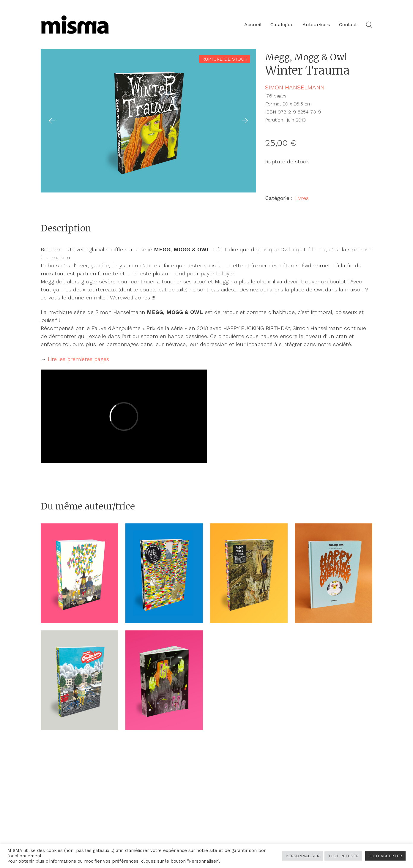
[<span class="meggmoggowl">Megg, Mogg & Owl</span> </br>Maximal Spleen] (249, 573)
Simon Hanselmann (295, 87)
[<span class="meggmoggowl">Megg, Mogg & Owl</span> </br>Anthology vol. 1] (79, 573)
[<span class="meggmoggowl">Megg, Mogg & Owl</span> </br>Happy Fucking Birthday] (334, 573)
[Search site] (369, 25)
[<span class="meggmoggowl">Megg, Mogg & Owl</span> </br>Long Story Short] (164, 680)
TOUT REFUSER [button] (343, 856)
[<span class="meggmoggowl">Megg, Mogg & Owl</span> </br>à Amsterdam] (79, 680)
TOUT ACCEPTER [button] (385, 856)
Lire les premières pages (78, 359)
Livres (302, 198)
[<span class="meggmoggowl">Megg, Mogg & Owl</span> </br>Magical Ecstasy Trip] (164, 573)
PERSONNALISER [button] (302, 856)
